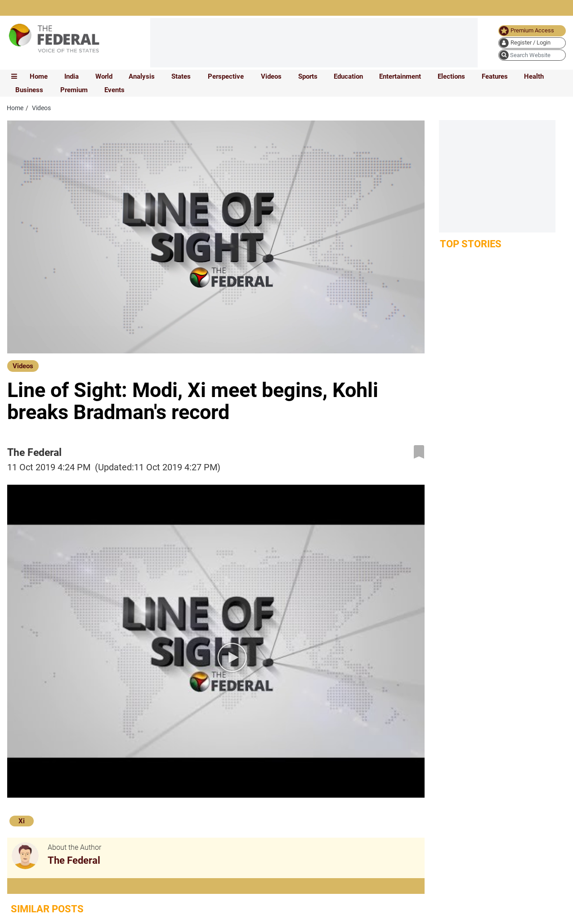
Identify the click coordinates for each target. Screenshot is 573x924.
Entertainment (400, 76)
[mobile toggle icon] (14, 76)
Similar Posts (47, 909)
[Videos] (23, 366)
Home (39, 76)
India (72, 76)
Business (29, 90)
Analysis (142, 76)
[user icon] (532, 43)
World (104, 76)
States (181, 76)
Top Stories (471, 244)
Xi (22, 821)
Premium (74, 90)
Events (114, 90)
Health (534, 76)
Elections (451, 76)
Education (348, 76)
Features (495, 76)
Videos (271, 76)
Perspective (226, 76)
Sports (308, 76)
